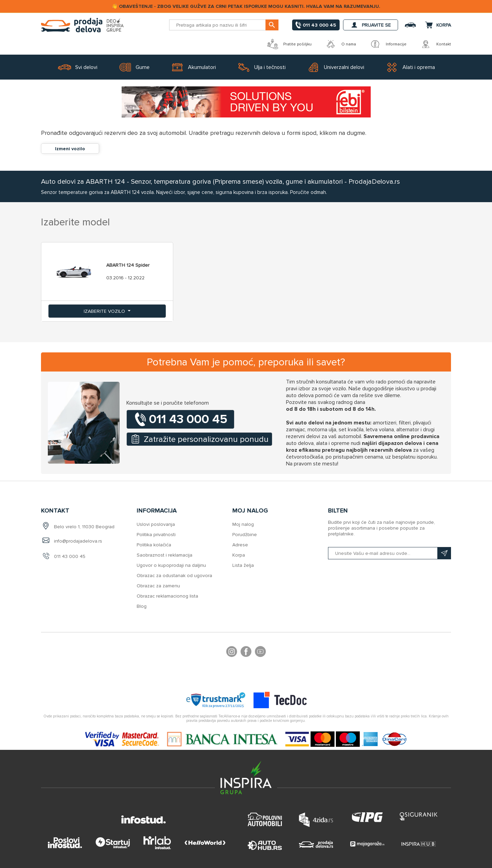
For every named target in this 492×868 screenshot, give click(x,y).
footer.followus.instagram (232, 653)
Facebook (246, 653)
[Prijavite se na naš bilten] (389, 553)
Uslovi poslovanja (156, 524)
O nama (341, 44)
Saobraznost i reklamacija (165, 555)
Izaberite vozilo (105, 311)
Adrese (240, 545)
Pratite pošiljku (289, 44)
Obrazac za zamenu (158, 586)
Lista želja (243, 565)
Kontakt (436, 44)
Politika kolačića (154, 545)
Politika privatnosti (156, 535)
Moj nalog (243, 524)
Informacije (388, 44)
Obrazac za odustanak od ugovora (174, 576)
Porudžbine (245, 535)
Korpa (239, 555)
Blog (142, 606)
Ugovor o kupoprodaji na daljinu (171, 565)
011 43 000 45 (70, 556)
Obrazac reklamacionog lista (167, 596)
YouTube (260, 653)
